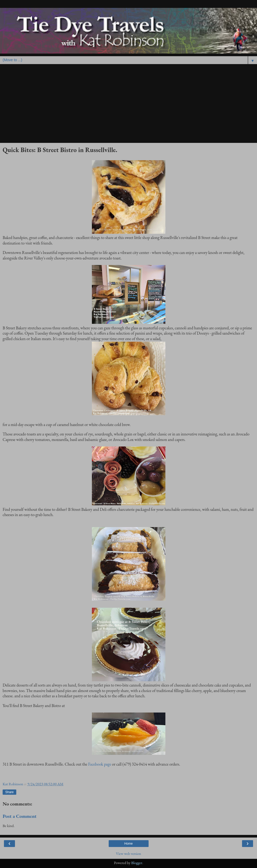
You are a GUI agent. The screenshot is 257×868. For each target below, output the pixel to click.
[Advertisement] (128, 103)
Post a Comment (20, 816)
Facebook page (100, 764)
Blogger (137, 863)
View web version (129, 853)
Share (9, 792)
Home (128, 844)
